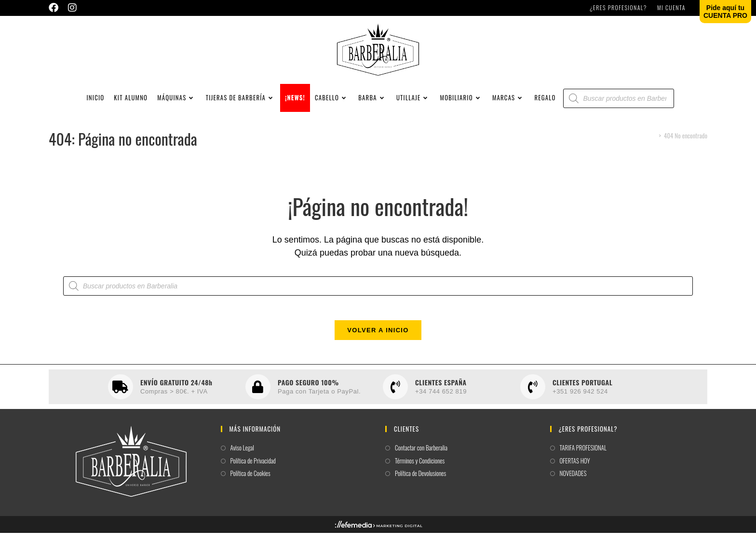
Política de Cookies (250, 484)
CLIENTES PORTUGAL (582, 393)
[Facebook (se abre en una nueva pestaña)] (56, 8)
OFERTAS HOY (575, 471)
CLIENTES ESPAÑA (441, 393)
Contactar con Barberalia (421, 459)
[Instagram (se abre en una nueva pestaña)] (72, 8)
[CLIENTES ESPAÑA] (395, 398)
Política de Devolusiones (420, 484)
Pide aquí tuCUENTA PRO (725, 12)
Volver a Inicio (378, 341)
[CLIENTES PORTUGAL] (533, 398)
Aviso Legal (242, 459)
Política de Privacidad (253, 471)
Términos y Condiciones (420, 471)
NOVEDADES (573, 484)
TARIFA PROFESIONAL (583, 459)
